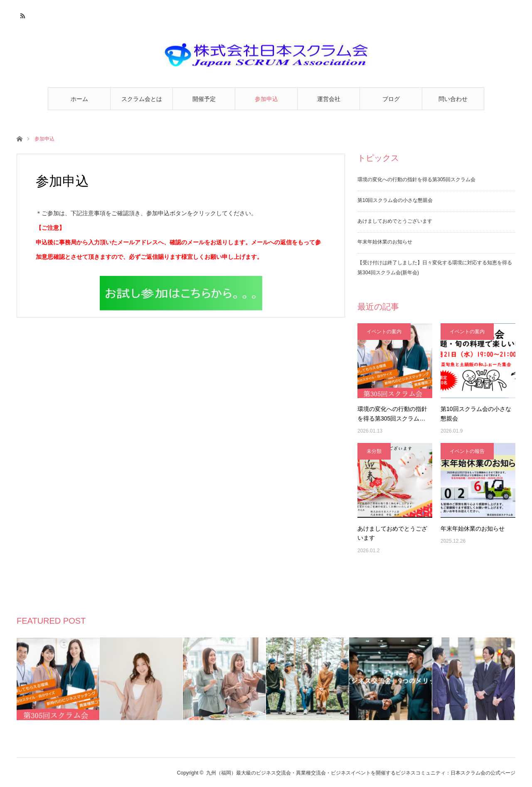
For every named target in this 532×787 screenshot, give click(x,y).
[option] (58, 679)
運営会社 (329, 99)
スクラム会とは (142, 99)
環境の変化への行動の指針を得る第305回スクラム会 (416, 180)
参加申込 (266, 99)
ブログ (391, 99)
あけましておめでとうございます (395, 221)
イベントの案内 (384, 332)
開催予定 (204, 99)
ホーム (79, 99)
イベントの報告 (467, 451)
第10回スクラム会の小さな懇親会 (395, 200)
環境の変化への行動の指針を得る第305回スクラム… (392, 413)
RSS (22, 15)
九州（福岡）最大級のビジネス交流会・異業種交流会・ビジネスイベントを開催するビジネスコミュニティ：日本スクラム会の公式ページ (361, 773)
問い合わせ (453, 99)
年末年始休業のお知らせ (385, 242)
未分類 (374, 451)
